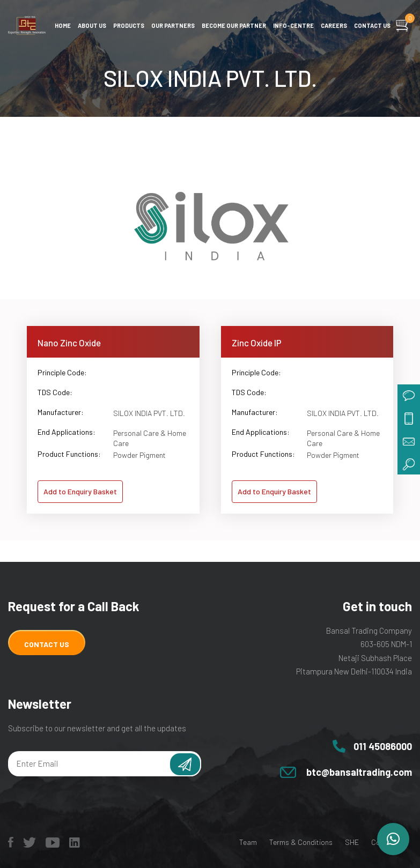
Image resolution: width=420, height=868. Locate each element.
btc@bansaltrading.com (359, 772)
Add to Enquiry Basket (80, 491)
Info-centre (293, 25)
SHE (352, 842)
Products (129, 25)
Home (63, 25)
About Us (92, 25)
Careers (334, 25)
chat (409, 396)
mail (409, 441)
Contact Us (47, 644)
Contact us (372, 25)
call (409, 418)
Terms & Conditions (301, 842)
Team (248, 842)
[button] (393, 839)
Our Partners (173, 25)
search (409, 463)
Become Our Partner (234, 25)
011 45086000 (383, 746)
